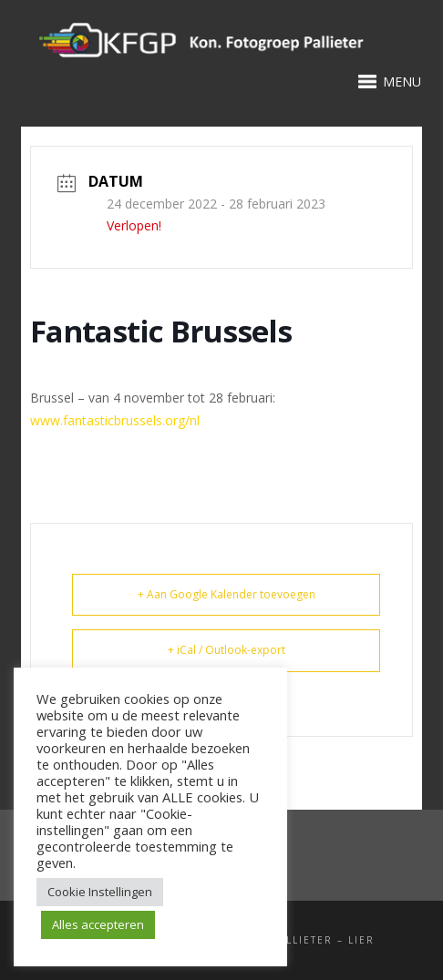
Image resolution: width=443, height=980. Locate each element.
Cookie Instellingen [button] (100, 892)
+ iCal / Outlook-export (227, 650)
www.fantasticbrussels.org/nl (115, 420)
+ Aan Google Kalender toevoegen (227, 594)
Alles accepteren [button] (98, 924)
